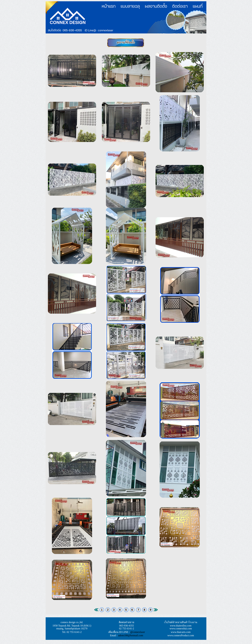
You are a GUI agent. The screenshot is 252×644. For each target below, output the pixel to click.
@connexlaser (138, 632)
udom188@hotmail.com (131, 635)
